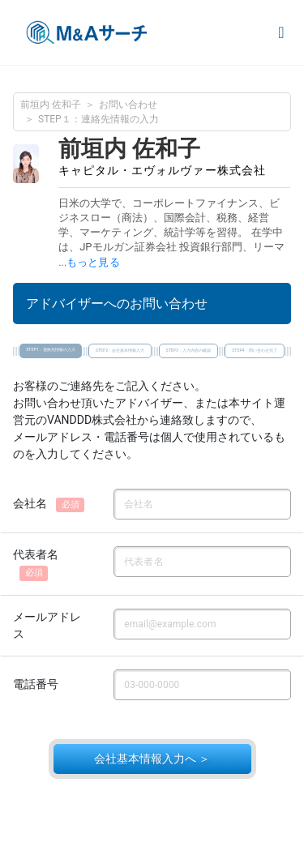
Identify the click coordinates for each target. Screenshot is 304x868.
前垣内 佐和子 (51, 105)
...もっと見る (89, 262)
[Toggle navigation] (281, 33)
